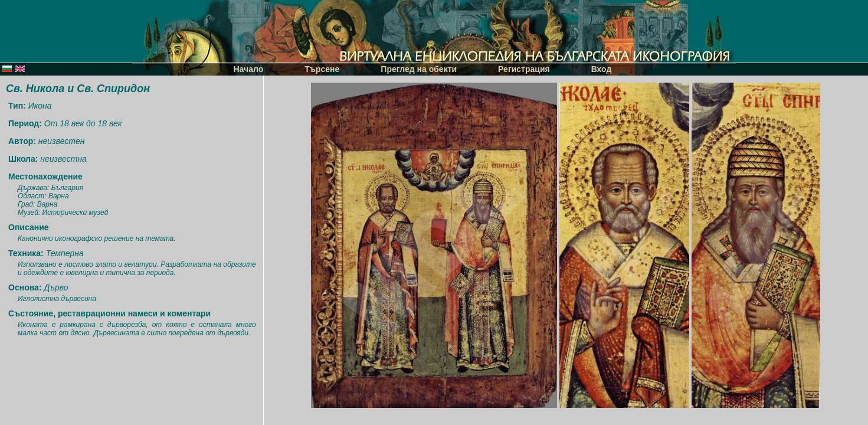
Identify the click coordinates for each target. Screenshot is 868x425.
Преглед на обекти (419, 69)
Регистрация (524, 69)
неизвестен (62, 141)
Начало (249, 69)
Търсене (322, 69)
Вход (602, 69)
